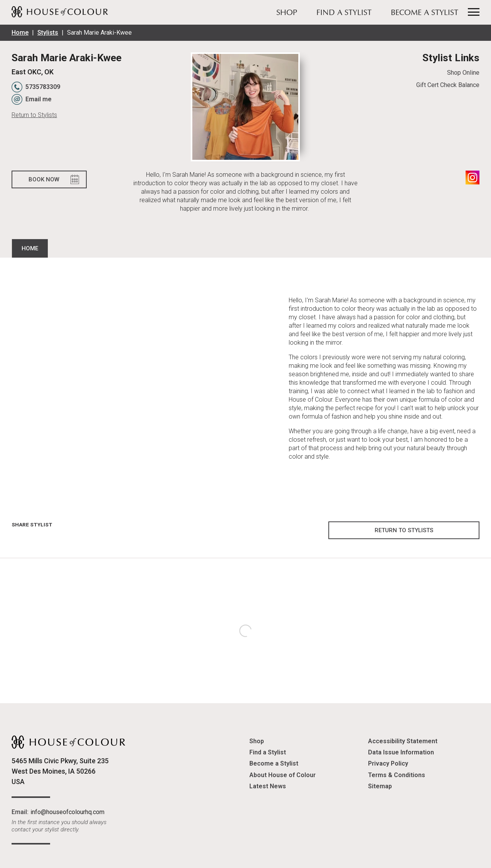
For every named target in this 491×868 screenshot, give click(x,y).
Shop (287, 13)
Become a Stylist (425, 13)
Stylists (48, 33)
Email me (39, 99)
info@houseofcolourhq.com (67, 812)
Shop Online (463, 73)
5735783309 (43, 87)
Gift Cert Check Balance (448, 85)
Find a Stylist (344, 13)
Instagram (473, 178)
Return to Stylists (34, 115)
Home (20, 33)
